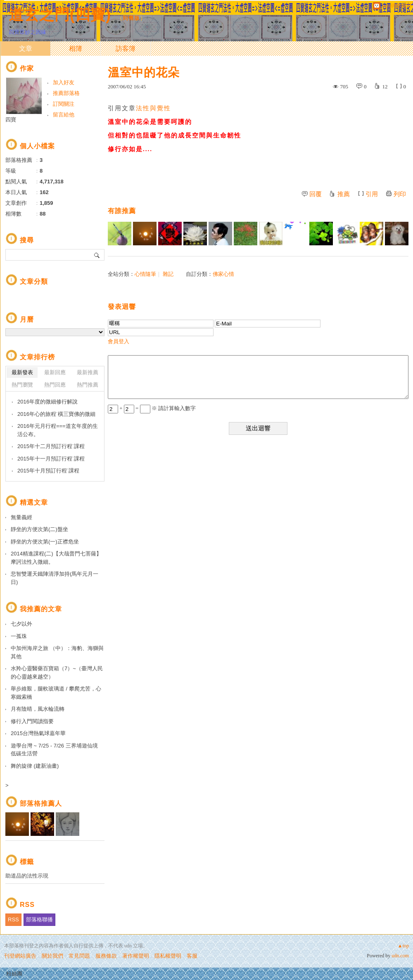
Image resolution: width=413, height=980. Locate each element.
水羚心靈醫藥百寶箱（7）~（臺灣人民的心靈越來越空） (57, 673)
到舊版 (131, 18)
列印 (400, 194)
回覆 (316, 194)
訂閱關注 (64, 104)
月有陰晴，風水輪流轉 (38, 709)
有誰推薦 (122, 211)
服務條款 (106, 956)
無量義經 (21, 517)
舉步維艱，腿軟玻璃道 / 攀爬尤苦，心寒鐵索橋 (56, 693)
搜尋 (97, 255)
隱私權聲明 (168, 956)
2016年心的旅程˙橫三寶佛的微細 (56, 414)
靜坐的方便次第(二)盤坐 (39, 529)
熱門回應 (55, 385)
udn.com (400, 956)
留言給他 (64, 115)
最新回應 (55, 372)
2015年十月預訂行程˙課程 (48, 471)
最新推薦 (88, 372)
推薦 (344, 194)
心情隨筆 (145, 274)
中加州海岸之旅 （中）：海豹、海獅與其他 (57, 652)
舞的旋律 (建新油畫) (35, 766)
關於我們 (52, 956)
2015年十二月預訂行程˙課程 (51, 446)
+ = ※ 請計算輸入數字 (152, 408)
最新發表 (22, 372)
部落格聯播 (39, 919)
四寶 (11, 120)
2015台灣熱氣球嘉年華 (38, 733)
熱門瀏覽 (22, 385)
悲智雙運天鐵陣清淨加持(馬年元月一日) (55, 578)
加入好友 (64, 82)
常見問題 (79, 956)
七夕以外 (21, 624)
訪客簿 (126, 49)
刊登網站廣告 (20, 956)
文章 (26, 49)
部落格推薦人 (41, 803)
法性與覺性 (153, 108)
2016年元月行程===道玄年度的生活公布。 (58, 430)
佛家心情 (223, 274)
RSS (13, 919)
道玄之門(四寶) (60, 15)
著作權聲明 (136, 956)
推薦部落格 (66, 93)
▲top (403, 946)
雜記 (168, 274)
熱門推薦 (88, 385)
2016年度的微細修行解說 (47, 402)
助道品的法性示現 (27, 876)
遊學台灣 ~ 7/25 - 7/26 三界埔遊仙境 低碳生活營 (54, 750)
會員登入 (119, 341)
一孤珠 (19, 636)
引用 (372, 194)
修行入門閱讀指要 (32, 721)
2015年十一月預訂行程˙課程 (51, 459)
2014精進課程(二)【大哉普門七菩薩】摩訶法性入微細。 (56, 558)
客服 (192, 956)
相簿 (76, 49)
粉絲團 (14, 974)
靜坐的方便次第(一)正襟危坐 (45, 542)
